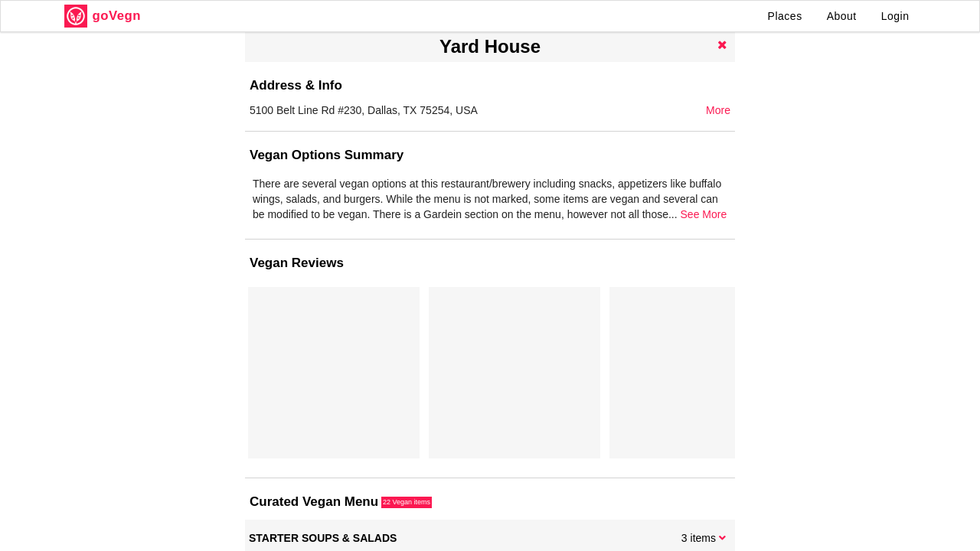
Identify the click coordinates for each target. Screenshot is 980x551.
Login (895, 16)
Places (785, 16)
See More (704, 214)
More (718, 110)
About (842, 16)
